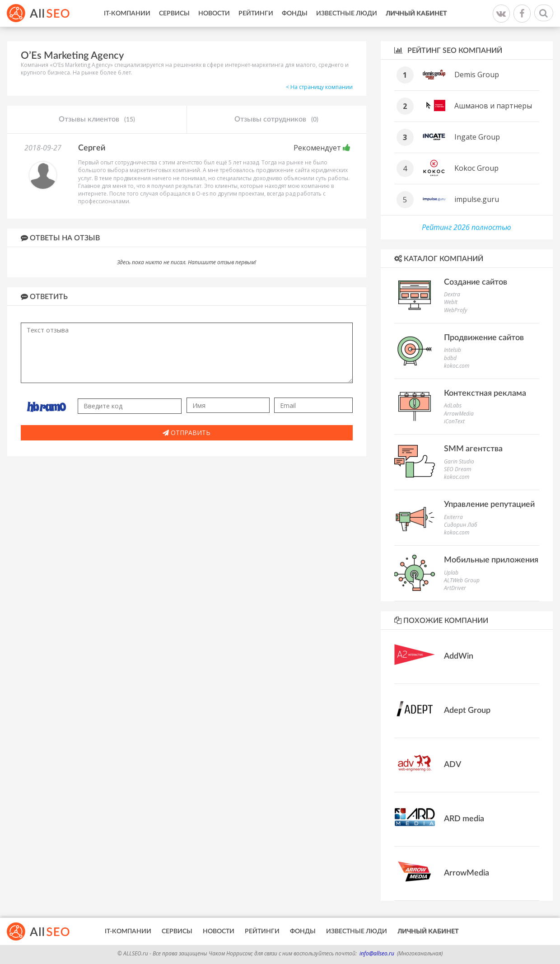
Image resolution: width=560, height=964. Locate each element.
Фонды (295, 14)
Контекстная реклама (485, 393)
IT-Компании (127, 14)
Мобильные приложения (491, 560)
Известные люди (347, 14)
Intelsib (453, 350)
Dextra (452, 294)
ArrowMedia (459, 414)
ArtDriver (455, 588)
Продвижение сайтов (484, 338)
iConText (454, 421)
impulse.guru (477, 199)
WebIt (451, 302)
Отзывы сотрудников (276, 120)
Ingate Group (477, 137)
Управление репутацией (489, 505)
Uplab (451, 573)
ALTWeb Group (462, 580)
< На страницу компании (319, 87)
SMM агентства (473, 449)
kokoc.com (457, 366)
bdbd (450, 358)
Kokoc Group (476, 168)
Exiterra (453, 517)
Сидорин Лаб (461, 525)
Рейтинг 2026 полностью (467, 227)
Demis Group (477, 75)
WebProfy (456, 310)
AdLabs (453, 405)
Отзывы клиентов (97, 120)
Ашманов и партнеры (493, 106)
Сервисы (174, 14)
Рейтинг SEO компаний (448, 50)
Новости (214, 14)
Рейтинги (256, 14)
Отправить (187, 433)
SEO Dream (457, 469)
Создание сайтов (476, 282)
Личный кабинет (416, 14)
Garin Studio (459, 461)
